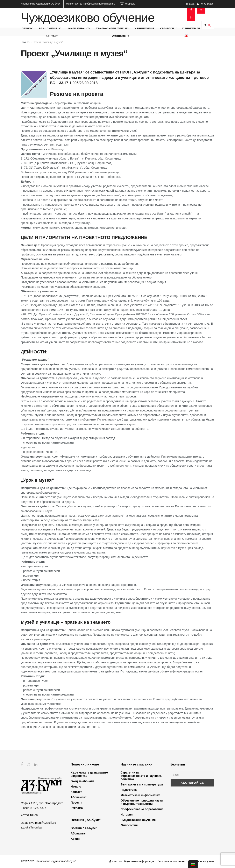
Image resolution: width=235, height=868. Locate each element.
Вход (190, 4)
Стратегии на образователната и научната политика (141, 776)
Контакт (52, 36)
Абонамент (121, 36)
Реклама (77, 808)
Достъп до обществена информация (132, 861)
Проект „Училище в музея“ (48, 42)
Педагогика (129, 790)
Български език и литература (142, 784)
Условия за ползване (171, 861)
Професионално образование (142, 809)
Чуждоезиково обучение (88, 18)
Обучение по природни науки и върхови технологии (142, 802)
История (127, 814)
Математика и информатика (140, 795)
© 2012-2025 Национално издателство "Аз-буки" (48, 861)
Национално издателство (41, 4)
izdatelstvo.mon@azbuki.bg (38, 823)
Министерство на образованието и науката (91, 4)
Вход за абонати (83, 781)
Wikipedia (128, 4)
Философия (129, 825)
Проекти (77, 803)
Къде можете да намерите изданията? (89, 774)
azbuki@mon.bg (31, 827)
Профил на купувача (201, 861)
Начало (25, 42)
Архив (75, 839)
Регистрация (206, 4)
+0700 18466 (29, 815)
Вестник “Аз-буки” (84, 828)
